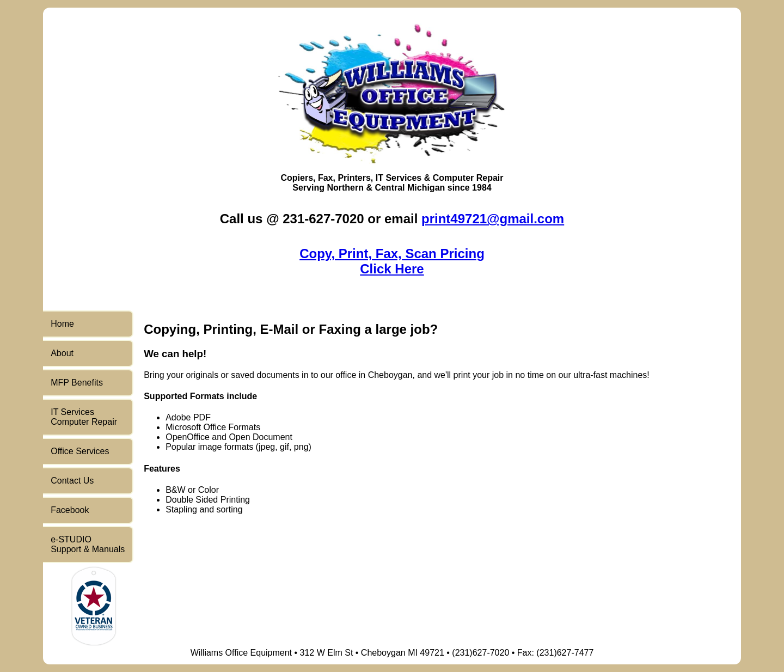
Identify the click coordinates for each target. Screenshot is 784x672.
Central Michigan (410, 188)
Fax (326, 178)
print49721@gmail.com (493, 219)
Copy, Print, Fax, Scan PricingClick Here (392, 261)
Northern (345, 188)
